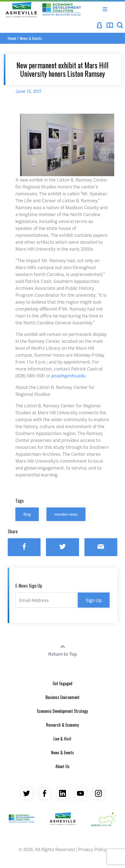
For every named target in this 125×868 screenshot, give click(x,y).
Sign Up (94, 600)
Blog (27, 514)
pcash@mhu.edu (68, 375)
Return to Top (63, 650)
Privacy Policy (92, 849)
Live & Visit (62, 739)
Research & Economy (62, 725)
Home (12, 38)
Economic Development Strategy (62, 711)
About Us (62, 766)
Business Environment (62, 697)
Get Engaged (62, 683)
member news (66, 514)
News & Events (31, 38)
